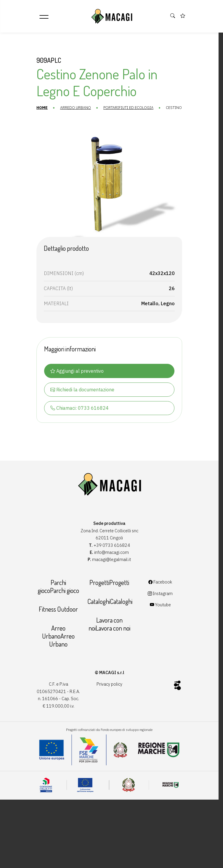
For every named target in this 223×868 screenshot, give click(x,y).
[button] (173, 16)
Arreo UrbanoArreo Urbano (56, 645)
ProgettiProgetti (109, 592)
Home (38, 108)
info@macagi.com (111, 560)
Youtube (162, 614)
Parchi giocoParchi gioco (56, 596)
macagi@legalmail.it (111, 567)
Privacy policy (109, 693)
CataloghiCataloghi (109, 610)
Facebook (163, 591)
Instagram (163, 603)
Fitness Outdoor (56, 618)
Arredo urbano (72, 108)
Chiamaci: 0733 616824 (77, 415)
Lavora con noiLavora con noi (109, 633)
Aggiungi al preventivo (74, 378)
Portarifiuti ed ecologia (125, 108)
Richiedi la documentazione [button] (80, 396)
